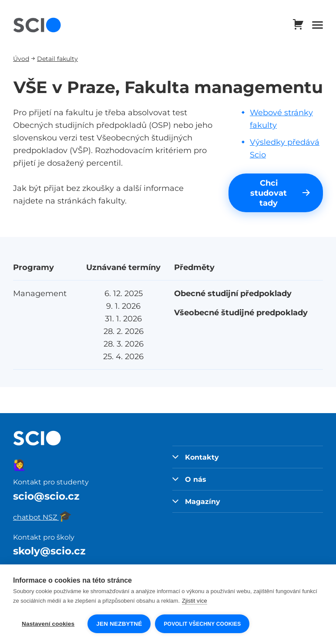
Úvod (21, 58)
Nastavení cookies (48, 624)
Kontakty (196, 457)
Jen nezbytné (119, 624)
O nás (189, 479)
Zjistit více (195, 601)
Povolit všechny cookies (202, 624)
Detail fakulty (57, 58)
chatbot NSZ (42, 517)
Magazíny (196, 501)
